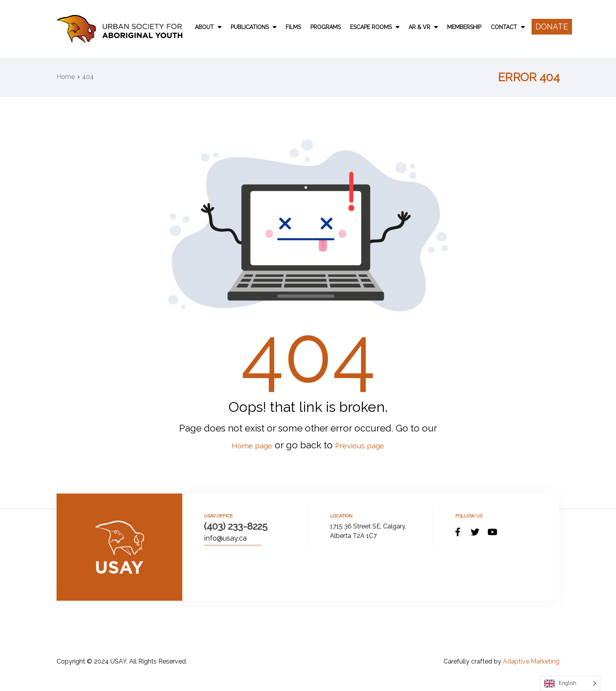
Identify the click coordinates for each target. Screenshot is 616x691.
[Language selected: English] (570, 683)
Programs (325, 27)
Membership (464, 27)
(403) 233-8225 (236, 526)
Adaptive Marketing (531, 661)
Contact (508, 27)
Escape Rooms (375, 27)
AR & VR (423, 27)
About (208, 27)
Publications (253, 27)
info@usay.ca (225, 538)
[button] (552, 27)
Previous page (365, 445)
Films (293, 27)
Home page (245, 445)
